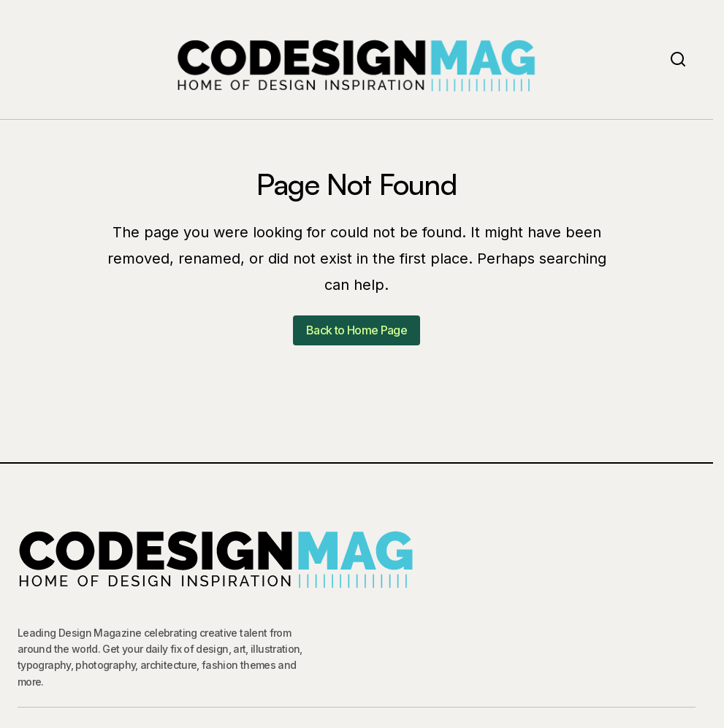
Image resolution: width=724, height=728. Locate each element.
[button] (678, 60)
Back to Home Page (357, 330)
